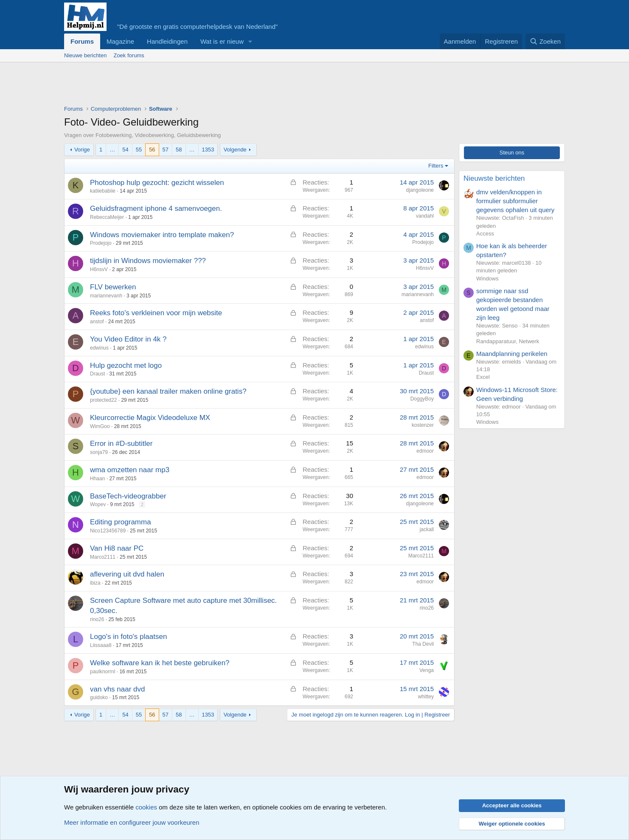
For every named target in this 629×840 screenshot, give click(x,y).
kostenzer (423, 425)
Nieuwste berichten (494, 178)
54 (125, 150)
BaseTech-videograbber (128, 496)
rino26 (97, 619)
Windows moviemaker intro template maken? (162, 235)
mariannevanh (106, 296)
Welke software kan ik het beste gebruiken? (160, 663)
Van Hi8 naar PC (117, 548)
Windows (487, 279)
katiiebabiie (103, 191)
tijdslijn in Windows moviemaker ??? (148, 261)
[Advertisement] (219, 86)
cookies (146, 807)
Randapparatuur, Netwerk (508, 341)
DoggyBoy (422, 399)
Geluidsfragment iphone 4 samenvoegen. (156, 209)
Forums (82, 41)
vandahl (425, 216)
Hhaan (97, 479)
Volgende (235, 150)
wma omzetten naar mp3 (130, 470)
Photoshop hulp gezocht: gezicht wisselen (157, 183)
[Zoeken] (545, 41)
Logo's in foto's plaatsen (128, 637)
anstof (97, 322)
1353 (208, 150)
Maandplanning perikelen (512, 354)
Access (485, 234)
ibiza (95, 583)
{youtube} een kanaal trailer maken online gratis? (168, 391)
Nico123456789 (108, 531)
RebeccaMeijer (107, 217)
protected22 (103, 400)
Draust (97, 374)
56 (152, 150)
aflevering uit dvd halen (127, 574)
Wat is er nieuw (222, 41)
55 (139, 150)
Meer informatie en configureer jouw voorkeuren (132, 822)
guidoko (99, 697)
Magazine (120, 41)
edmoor (425, 451)
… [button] (112, 150)
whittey (426, 697)
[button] (250, 41)
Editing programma (121, 522)
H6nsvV (99, 269)
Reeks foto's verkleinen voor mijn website (156, 313)
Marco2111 (103, 557)
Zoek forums (129, 55)
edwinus (99, 348)
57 (166, 150)
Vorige (82, 150)
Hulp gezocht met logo (126, 365)
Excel (483, 377)
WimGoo (100, 426)
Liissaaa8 (101, 645)
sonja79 (99, 452)
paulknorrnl (102, 672)
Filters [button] (436, 166)
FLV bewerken (113, 287)
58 (179, 150)
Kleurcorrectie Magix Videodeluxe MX (150, 418)
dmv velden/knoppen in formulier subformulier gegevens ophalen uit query (515, 201)
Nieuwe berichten (85, 55)
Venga (427, 670)
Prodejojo (101, 243)
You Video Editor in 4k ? (128, 339)
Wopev (98, 504)
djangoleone (420, 190)
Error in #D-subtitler (121, 444)
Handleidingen (167, 41)
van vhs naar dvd (117, 689)
